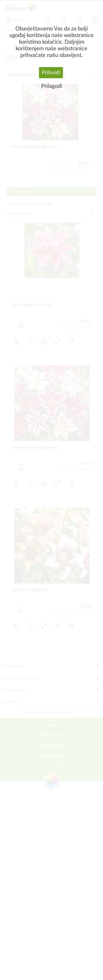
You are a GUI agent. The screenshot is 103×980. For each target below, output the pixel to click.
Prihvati (51, 73)
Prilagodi (52, 86)
